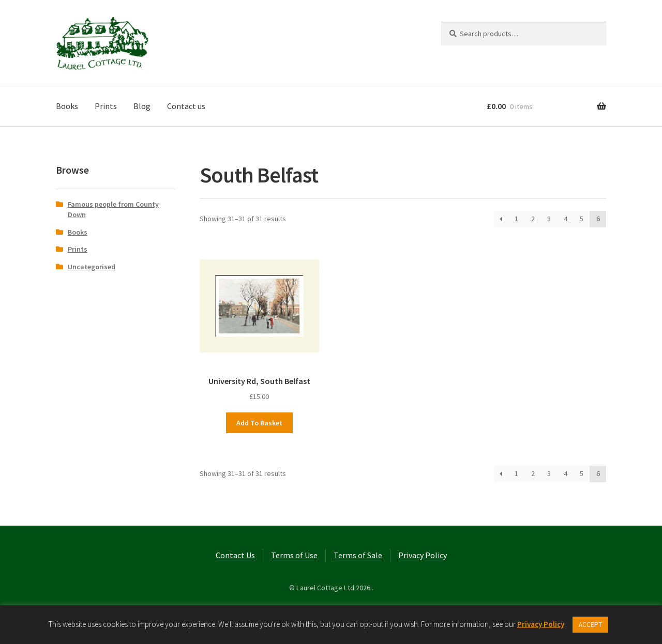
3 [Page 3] (549, 219)
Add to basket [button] (259, 423)
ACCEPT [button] (590, 625)
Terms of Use (294, 555)
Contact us (186, 106)
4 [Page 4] (566, 219)
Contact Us (235, 555)
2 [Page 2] (533, 219)
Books (67, 106)
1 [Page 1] (516, 219)
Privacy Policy (423, 555)
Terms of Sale (358, 555)
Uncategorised (92, 267)
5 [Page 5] (582, 219)
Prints (106, 106)
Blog (142, 106)
